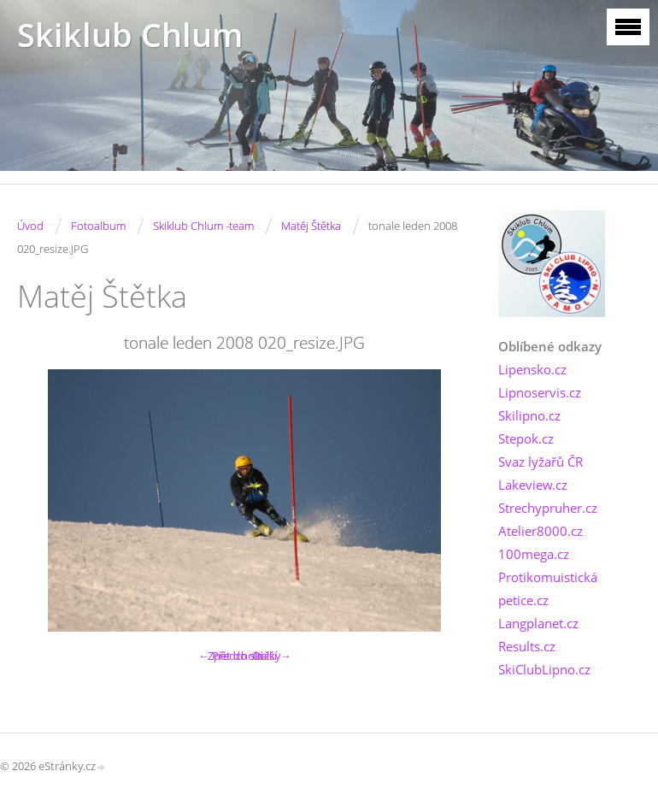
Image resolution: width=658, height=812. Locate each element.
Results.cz (527, 646)
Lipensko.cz (532, 369)
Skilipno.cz (529, 415)
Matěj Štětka (311, 226)
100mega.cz (534, 554)
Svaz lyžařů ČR (540, 462)
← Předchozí (230, 656)
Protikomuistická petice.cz (548, 588)
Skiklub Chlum (130, 35)
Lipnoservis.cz (540, 392)
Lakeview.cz (533, 485)
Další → (272, 656)
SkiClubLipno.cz (544, 669)
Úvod (30, 226)
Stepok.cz (526, 438)
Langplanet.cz (538, 623)
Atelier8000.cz (540, 531)
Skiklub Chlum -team (203, 226)
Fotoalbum (98, 226)
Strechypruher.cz (548, 508)
